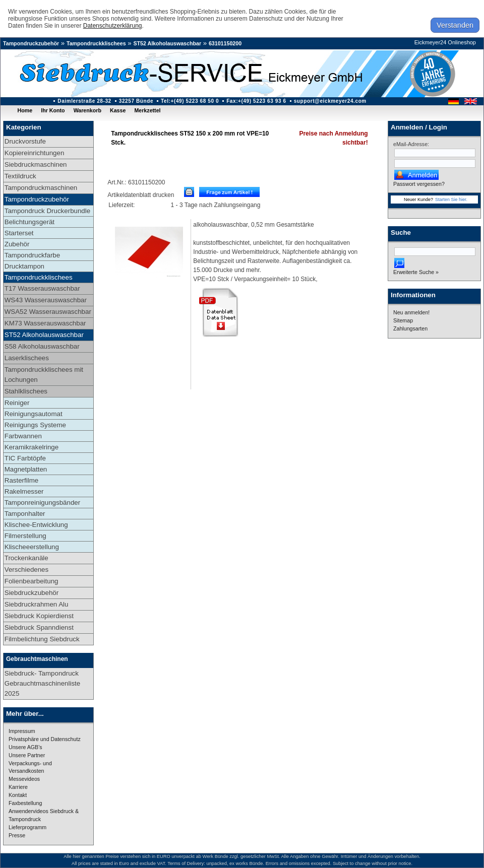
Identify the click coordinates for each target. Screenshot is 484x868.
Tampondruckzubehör (31, 43)
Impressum (22, 731)
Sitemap (403, 320)
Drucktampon (24, 266)
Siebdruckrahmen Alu (37, 604)
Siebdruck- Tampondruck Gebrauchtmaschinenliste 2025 (42, 683)
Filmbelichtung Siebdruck (42, 639)
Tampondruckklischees (96, 43)
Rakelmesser (24, 491)
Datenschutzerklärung (113, 26)
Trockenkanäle (26, 558)
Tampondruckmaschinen (41, 188)
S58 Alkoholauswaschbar (42, 346)
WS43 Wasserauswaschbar (46, 300)
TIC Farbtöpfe (25, 458)
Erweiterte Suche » (416, 272)
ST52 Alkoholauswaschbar (167, 43)
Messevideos (24, 779)
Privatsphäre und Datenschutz (45, 739)
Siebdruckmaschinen (36, 164)
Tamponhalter (25, 514)
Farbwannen (23, 436)
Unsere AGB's (25, 747)
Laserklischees (27, 358)
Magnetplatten (26, 469)
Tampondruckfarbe (32, 255)
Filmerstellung (25, 536)
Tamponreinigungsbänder (42, 503)
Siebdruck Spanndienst (39, 627)
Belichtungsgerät (29, 222)
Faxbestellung (25, 803)
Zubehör (17, 244)
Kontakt (18, 795)
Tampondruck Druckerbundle (47, 211)
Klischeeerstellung (32, 547)
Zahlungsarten (410, 328)
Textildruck (20, 176)
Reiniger (17, 403)
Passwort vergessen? (419, 184)
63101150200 (225, 43)
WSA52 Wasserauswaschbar (48, 312)
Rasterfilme (21, 480)
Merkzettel (147, 110)
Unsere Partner (27, 755)
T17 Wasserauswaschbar (42, 288)
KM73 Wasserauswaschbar (45, 323)
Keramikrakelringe (32, 447)
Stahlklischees (26, 391)
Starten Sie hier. (451, 199)
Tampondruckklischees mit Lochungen (44, 375)
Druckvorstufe (25, 141)
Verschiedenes (26, 570)
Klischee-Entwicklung (36, 525)
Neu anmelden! (411, 312)
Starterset (19, 233)
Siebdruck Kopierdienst (39, 616)
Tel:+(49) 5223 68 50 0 (190, 101)
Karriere (18, 787)
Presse (17, 835)
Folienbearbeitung (32, 581)
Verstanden (455, 25)
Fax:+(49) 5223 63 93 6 (256, 101)
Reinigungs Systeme (35, 425)
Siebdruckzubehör (32, 593)
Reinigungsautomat (34, 414)
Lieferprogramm (27, 827)
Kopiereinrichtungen (35, 153)
